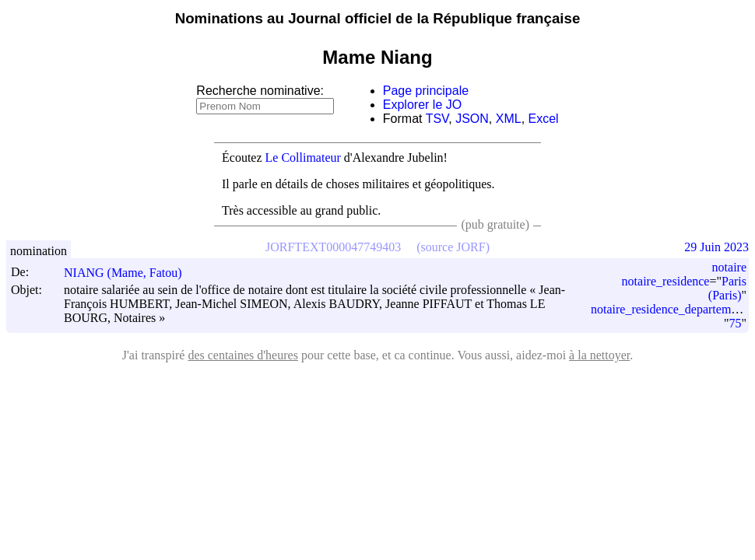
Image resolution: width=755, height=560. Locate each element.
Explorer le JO (422, 105)
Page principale (426, 91)
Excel (544, 119)
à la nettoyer (599, 355)
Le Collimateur (303, 157)
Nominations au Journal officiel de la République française (378, 18)
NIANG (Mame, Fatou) (130, 273)
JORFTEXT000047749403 (333, 247)
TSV (437, 119)
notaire (729, 267)
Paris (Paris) (727, 288)
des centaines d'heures (243, 355)
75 (735, 323)
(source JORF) (453, 247)
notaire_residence (666, 281)
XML (509, 119)
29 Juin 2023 (716, 247)
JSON (472, 119)
